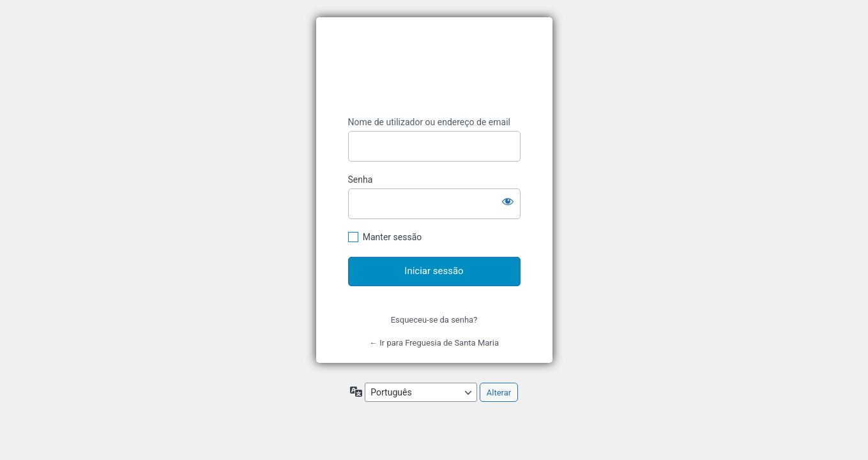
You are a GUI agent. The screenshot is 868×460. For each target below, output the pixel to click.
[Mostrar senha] (508, 201)
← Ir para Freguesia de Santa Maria (434, 343)
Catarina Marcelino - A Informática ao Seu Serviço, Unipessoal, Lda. (434, 67)
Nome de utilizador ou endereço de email (430, 122)
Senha (361, 180)
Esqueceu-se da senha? (434, 320)
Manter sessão (392, 237)
